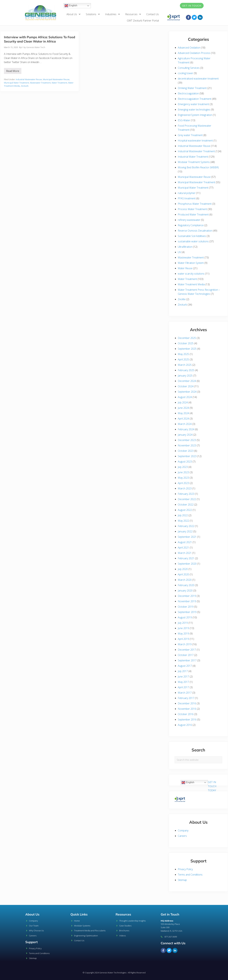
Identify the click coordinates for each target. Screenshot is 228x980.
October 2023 (186, 451)
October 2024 (186, 386)
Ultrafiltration (185, 247)
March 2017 (185, 693)
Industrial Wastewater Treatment (196, 151)
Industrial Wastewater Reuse (29, 79)
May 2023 (183, 478)
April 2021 (183, 548)
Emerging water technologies (194, 110)
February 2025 (186, 370)
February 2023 (186, 494)
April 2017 (183, 687)
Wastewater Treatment (40, 83)
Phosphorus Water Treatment (195, 204)
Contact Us (153, 14)
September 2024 (187, 392)
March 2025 (185, 365)
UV (179, 252)
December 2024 (187, 381)
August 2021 (185, 542)
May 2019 (183, 634)
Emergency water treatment (193, 104)
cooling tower (185, 73)
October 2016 (186, 714)
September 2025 (187, 349)
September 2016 (187, 720)
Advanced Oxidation (189, 48)
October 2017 (186, 655)
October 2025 (186, 343)
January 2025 (185, 376)
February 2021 (186, 558)
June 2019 (183, 628)
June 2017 (183, 677)
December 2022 (187, 499)
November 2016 (187, 709)
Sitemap (182, 880)
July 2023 (183, 467)
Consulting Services (189, 68)
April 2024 (183, 419)
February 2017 (186, 698)
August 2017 (185, 666)
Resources (133, 14)
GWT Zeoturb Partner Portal (143, 21)
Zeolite (182, 299)
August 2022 (185, 510)
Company (183, 830)
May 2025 (183, 354)
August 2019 (185, 617)
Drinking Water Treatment (192, 88)
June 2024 (183, 408)
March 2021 (185, 553)
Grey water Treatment (190, 135)
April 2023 (183, 483)
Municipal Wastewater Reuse (56, 79)
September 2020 (187, 564)
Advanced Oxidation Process (194, 53)
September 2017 (187, 660)
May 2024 (183, 413)
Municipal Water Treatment (16, 83)
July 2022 (183, 515)
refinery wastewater (189, 220)
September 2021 (187, 537)
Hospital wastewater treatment (195, 141)
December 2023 (187, 440)
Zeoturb (25, 86)
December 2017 (187, 650)
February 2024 (186, 429)
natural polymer (187, 193)
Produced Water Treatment (193, 214)
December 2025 (187, 338)
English (71, 6)
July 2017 (183, 671)
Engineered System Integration (195, 115)
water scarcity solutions (191, 274)
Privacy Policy (185, 869)
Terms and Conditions (190, 875)
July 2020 (183, 569)
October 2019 (186, 607)
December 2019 (187, 596)
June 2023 (183, 472)
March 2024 (185, 424)
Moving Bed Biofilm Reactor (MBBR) (198, 167)
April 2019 (183, 639)
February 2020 (186, 585)
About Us (74, 14)
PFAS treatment (187, 198)
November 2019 (187, 601)
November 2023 (187, 445)
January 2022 (185, 531)
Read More (14, 70)
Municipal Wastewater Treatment (196, 182)
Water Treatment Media (191, 284)
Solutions (93, 14)
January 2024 (185, 435)
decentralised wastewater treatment (198, 79)
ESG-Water (184, 120)
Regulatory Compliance (191, 225)
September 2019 (187, 612)
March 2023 (185, 488)
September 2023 (187, 456)
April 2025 (183, 359)
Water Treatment (59, 83)
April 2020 (183, 574)
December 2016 (187, 703)
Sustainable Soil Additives (192, 236)
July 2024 (183, 402)
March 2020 (185, 580)
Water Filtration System (191, 263)
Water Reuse (185, 268)
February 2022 (186, 526)
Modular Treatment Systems (194, 162)
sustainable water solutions (193, 241)
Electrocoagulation (188, 93)
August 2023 (185, 462)
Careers (182, 836)
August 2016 (185, 725)
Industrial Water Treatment (193, 157)
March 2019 (185, 644)
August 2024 (185, 397)
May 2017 (183, 682)
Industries (113, 14)
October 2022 (186, 505)
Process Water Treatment (192, 209)
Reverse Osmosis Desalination (195, 231)
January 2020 (185, 591)
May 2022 (183, 521)
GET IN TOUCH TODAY (212, 786)
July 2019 (183, 623)
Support (32, 942)
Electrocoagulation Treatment (195, 99)
